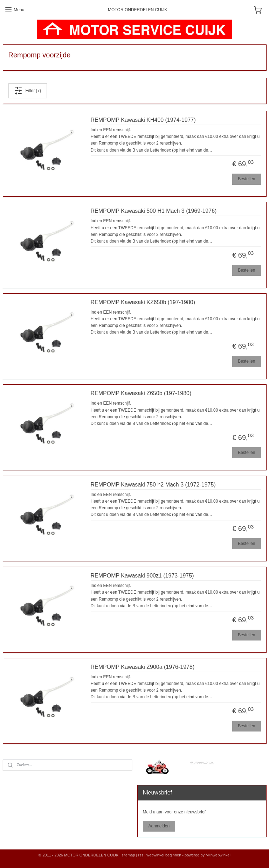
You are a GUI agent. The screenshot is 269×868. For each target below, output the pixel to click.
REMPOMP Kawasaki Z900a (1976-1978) (143, 667)
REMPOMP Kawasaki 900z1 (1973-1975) (142, 576)
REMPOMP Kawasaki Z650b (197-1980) (141, 393)
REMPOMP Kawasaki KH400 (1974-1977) (143, 120)
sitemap (128, 855)
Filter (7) (27, 91)
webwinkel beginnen (164, 855)
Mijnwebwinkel (218, 855)
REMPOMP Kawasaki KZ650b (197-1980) (143, 302)
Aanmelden (159, 826)
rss (141, 855)
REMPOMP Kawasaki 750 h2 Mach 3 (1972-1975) (153, 485)
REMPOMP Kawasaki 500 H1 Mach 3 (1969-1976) (154, 211)
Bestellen (246, 179)
